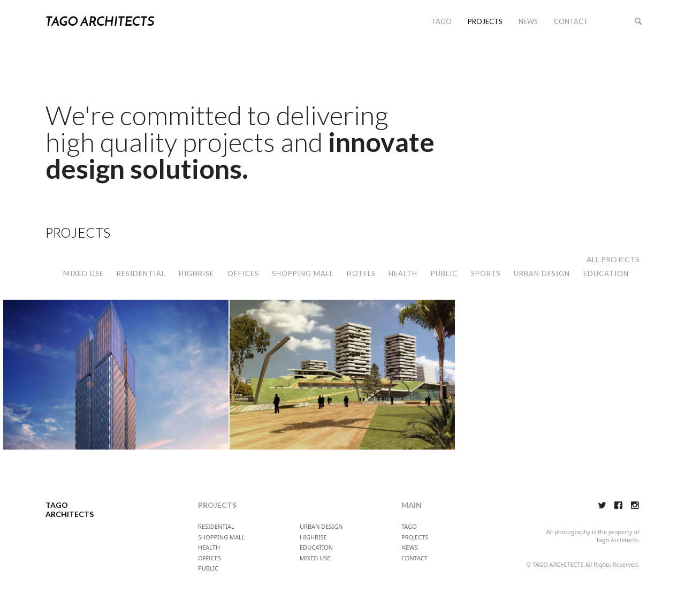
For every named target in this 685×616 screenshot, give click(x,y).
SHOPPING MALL (303, 273)
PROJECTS (485, 21)
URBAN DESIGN (542, 273)
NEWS (528, 21)
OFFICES (243, 273)
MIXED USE (83, 273)
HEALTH (403, 273)
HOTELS (361, 273)
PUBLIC (444, 273)
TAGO (442, 21)
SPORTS (486, 273)
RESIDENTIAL (141, 273)
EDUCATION (606, 273)
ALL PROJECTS (613, 259)
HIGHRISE (196, 273)
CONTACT (571, 21)
